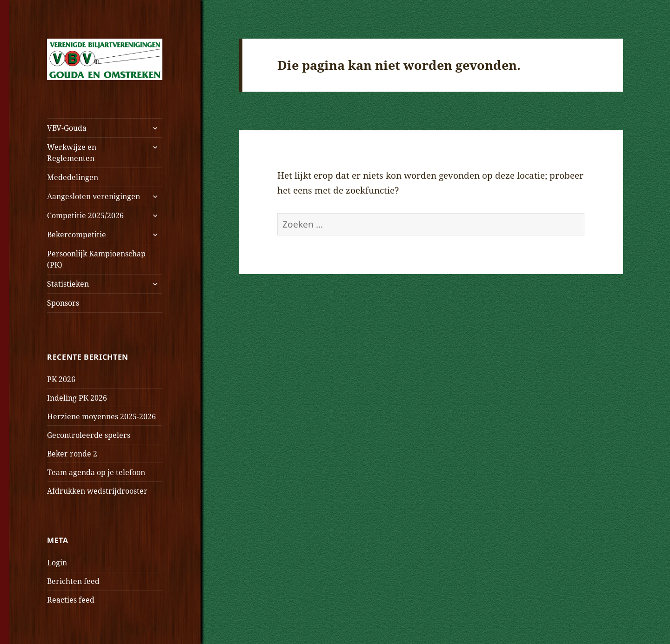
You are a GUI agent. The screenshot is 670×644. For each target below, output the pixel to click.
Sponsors (63, 303)
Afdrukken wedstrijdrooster (97, 491)
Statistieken (68, 284)
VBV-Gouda (67, 128)
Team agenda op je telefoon (96, 472)
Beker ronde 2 (72, 454)
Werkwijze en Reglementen (72, 153)
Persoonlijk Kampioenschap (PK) (96, 259)
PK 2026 (61, 379)
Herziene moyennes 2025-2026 (101, 416)
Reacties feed (71, 600)
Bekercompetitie (77, 235)
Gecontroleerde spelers (89, 435)
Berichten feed (73, 581)
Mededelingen (73, 177)
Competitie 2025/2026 (85, 215)
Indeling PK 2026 (77, 398)
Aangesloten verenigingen (94, 196)
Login (57, 563)
